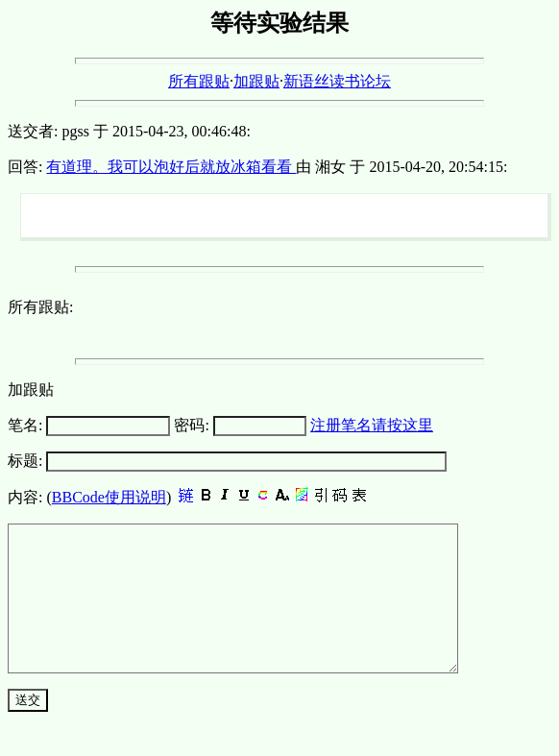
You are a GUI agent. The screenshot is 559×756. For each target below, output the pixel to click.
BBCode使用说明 (109, 497)
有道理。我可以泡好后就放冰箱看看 (171, 167)
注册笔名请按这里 (372, 425)
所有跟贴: (40, 307)
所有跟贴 (199, 81)
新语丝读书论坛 (337, 81)
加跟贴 (256, 81)
